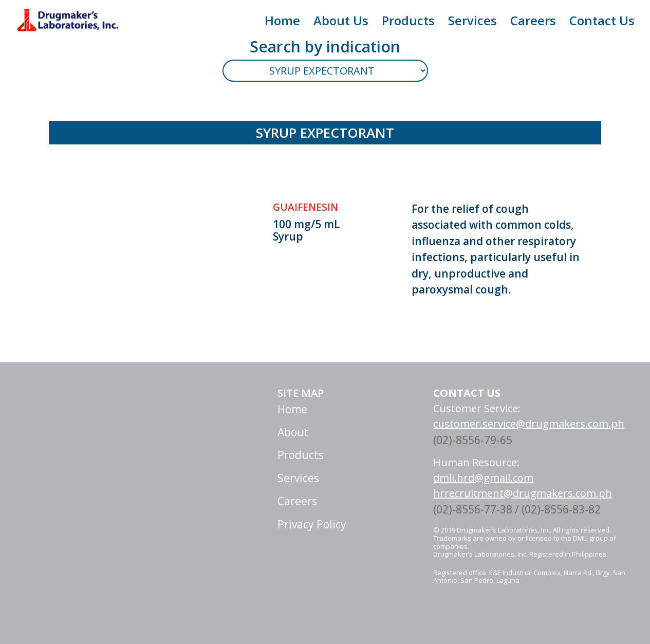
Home (282, 23)
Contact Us (602, 23)
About (335, 432)
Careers (533, 23)
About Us (341, 23)
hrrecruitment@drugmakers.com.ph (523, 493)
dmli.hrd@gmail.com (483, 478)
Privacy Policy (354, 524)
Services (472, 23)
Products (408, 23)
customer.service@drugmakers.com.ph (529, 424)
